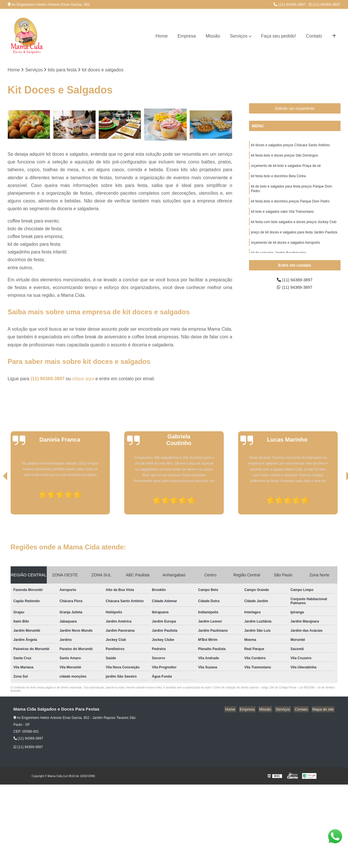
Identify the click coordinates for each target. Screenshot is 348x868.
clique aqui (83, 379)
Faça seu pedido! (279, 36)
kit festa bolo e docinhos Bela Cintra (278, 179)
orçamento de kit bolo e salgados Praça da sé (286, 168)
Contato (314, 36)
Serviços (239, 36)
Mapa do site (324, 710)
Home (162, 36)
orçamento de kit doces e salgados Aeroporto (286, 249)
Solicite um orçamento (295, 109)
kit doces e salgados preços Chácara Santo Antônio (290, 146)
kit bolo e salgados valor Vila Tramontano (282, 216)
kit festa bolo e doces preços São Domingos (285, 157)
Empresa (187, 36)
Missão (213, 36)
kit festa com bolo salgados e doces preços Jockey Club (294, 227)
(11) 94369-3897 (290, 4)
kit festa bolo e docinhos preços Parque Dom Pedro (290, 206)
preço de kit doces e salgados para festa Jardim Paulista (294, 238)
